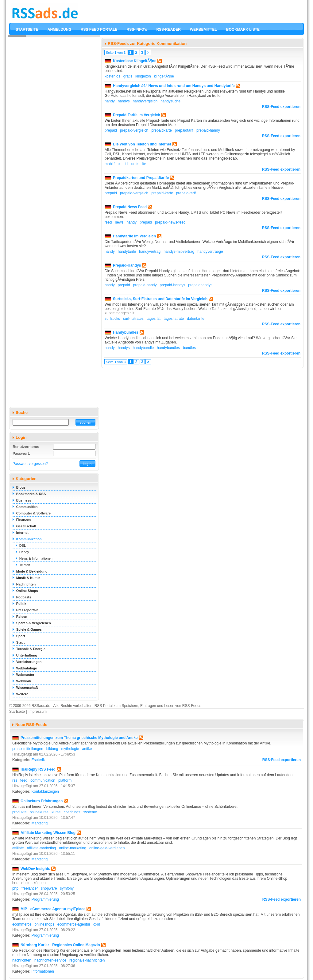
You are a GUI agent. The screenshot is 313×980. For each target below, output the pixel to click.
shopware (49, 888)
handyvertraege (210, 252)
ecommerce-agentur (74, 924)
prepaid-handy (208, 130)
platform (65, 780)
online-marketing (73, 848)
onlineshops (44, 924)
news (119, 222)
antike (87, 749)
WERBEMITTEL (203, 30)
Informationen (43, 971)
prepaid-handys (173, 285)
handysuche (170, 101)
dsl (126, 164)
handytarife (127, 252)
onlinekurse (39, 812)
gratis (128, 76)
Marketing (40, 823)
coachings (72, 812)
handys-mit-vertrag (179, 252)
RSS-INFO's (137, 30)
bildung (52, 749)
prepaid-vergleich (134, 130)
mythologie (70, 749)
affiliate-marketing (42, 848)
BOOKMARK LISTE (243, 30)
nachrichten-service (50, 960)
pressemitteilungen (28, 749)
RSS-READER (168, 30)
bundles (189, 348)
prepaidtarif (184, 130)
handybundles (168, 348)
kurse (56, 812)
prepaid (111, 130)
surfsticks (112, 319)
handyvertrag (150, 252)
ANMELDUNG (60, 30)
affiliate (18, 848)
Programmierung (45, 899)
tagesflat (154, 319)
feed (108, 222)
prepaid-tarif (186, 193)
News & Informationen (36, 558)
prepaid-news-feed (170, 222)
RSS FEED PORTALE (99, 30)
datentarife (196, 319)
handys (124, 101)
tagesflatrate (174, 319)
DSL (23, 546)
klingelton (143, 76)
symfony (67, 888)
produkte (19, 812)
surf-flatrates (133, 319)
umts (135, 164)
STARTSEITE (27, 30)
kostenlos (112, 76)
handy (110, 101)
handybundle (143, 348)
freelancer (30, 888)
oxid (97, 924)
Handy (24, 552)
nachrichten (22, 960)
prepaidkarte (162, 130)
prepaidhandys (200, 285)
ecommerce (22, 924)
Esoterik (38, 760)
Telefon (25, 565)
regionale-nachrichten (87, 960)
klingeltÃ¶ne (164, 76)
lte (144, 164)
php (15, 888)
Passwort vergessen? (30, 464)
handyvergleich (145, 101)
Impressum (38, 712)
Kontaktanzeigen (45, 792)
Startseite (17, 712)
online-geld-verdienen (107, 848)
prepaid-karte (162, 193)
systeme (90, 812)
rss (15, 780)
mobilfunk (112, 164)
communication (43, 780)
